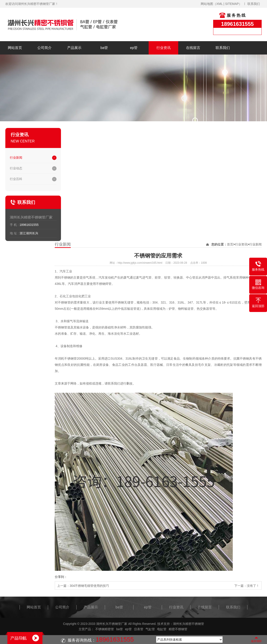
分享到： (61, 577)
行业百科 (16, 179)
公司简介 (44, 48)
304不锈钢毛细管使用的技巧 (89, 586)
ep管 (134, 48)
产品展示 (74, 48)
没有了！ (253, 586)
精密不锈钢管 (178, 629)
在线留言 (193, 48)
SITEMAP (232, 4)
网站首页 (15, 48)
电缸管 (162, 629)
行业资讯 (164, 48)
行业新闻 (16, 158)
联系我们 (254, 4)
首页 (230, 244)
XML (219, 4)
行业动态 (16, 168)
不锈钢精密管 (105, 629)
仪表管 (139, 629)
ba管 (104, 48)
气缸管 (150, 629)
